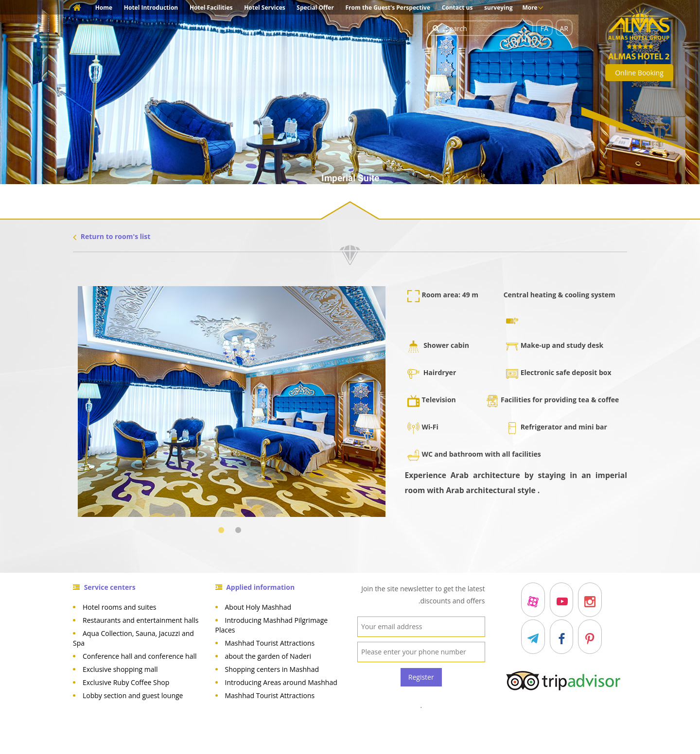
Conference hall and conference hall (140, 656)
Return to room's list (112, 236)
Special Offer (315, 8)
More (533, 8)
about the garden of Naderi (268, 656)
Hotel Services (265, 8)
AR (564, 28)
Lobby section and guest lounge (133, 695)
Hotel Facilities (211, 8)
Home (104, 8)
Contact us (457, 8)
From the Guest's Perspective (388, 8)
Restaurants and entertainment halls (141, 620)
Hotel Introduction (151, 8)
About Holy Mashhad (258, 607)
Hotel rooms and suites (119, 607)
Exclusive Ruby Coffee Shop (126, 682)
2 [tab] (240, 530)
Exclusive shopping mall (120, 669)
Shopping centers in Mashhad (272, 669)
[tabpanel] (232, 402)
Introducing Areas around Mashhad (281, 682)
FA (544, 28)
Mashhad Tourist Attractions (270, 643)
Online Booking (639, 73)
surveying (498, 8)
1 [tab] (223, 530)
